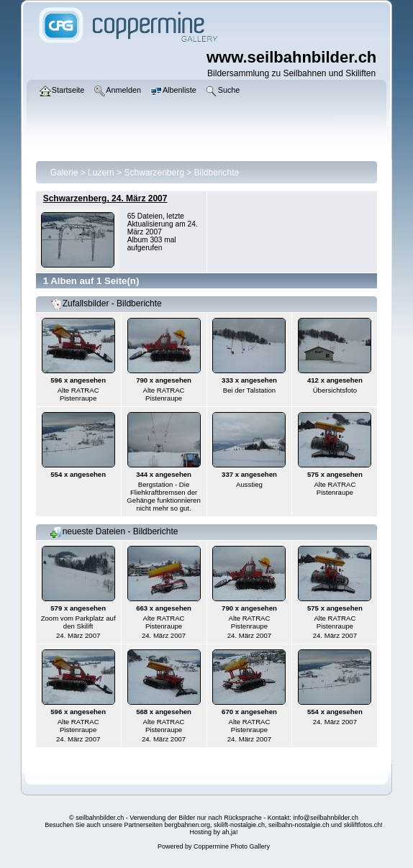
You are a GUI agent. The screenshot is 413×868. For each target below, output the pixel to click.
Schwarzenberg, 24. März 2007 (105, 198)
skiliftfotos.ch (363, 825)
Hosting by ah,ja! (213, 832)
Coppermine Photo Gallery (232, 846)
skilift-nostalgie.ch (239, 825)
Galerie (64, 173)
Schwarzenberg (154, 173)
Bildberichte (217, 173)
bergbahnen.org (187, 825)
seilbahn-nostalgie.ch (299, 825)
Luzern (101, 173)
